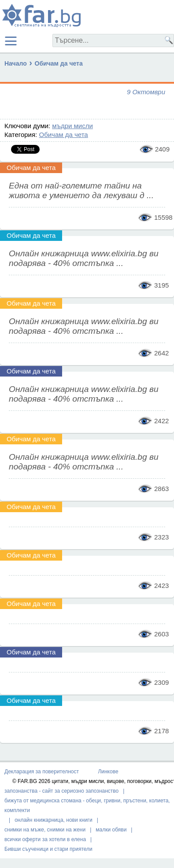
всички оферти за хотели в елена (45, 839)
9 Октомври (146, 92)
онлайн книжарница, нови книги (54, 820)
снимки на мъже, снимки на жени (45, 830)
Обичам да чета (59, 63)
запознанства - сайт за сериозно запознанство (61, 791)
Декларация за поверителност (42, 772)
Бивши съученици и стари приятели (48, 849)
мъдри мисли (72, 126)
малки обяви (111, 830)
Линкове (108, 772)
